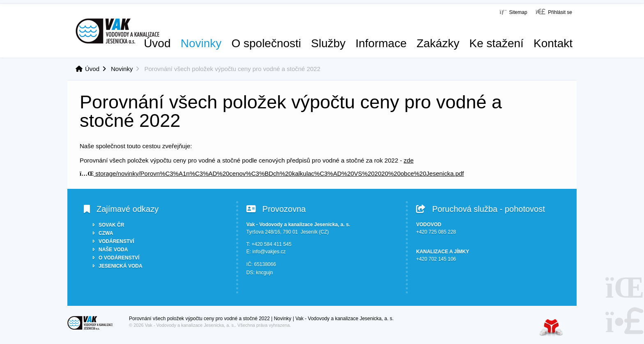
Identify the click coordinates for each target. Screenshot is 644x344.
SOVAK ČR (111, 225)
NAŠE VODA (113, 250)
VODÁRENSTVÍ (116, 241)
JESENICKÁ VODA (121, 266)
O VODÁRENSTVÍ (119, 258)
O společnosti (266, 44)
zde (409, 160)
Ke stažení (497, 44)
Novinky (201, 44)
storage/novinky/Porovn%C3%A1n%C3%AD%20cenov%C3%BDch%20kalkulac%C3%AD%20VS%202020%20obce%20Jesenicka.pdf (272, 173)
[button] (554, 12)
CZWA (106, 233)
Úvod (117, 31)
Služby (328, 44)
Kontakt (553, 44)
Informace (381, 44)
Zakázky (438, 44)
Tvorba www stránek (551, 327)
